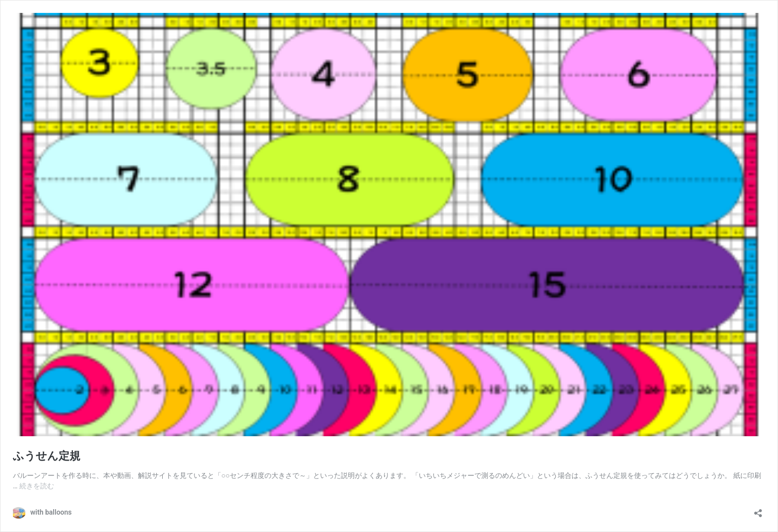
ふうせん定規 (47, 456)
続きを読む (37, 486)
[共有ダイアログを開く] (758, 510)
